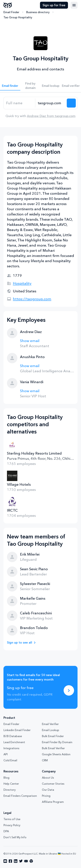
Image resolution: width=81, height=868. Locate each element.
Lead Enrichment (14, 742)
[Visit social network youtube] (26, 861)
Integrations (11, 748)
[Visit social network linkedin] (16, 861)
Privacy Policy (12, 825)
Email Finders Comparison (20, 796)
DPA (6, 831)
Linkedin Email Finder (17, 730)
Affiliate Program (53, 802)
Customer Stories (53, 784)
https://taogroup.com (32, 299)
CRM (45, 760)
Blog (6, 778)
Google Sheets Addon (56, 754)
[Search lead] (71, 103)
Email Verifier (50, 724)
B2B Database (13, 736)
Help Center (11, 784)
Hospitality (22, 283)
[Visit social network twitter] (21, 861)
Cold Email (10, 760)
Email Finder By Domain (57, 742)
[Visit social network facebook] (10, 861)
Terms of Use (12, 819)
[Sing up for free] (69, 690)
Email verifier (71, 86)
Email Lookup (50, 730)
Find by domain (30, 86)
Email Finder (11, 12)
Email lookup (51, 86)
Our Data (48, 790)
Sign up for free (54, 5)
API (6, 754)
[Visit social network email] (5, 861)
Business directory (38, 12)
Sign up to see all (20, 643)
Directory (10, 790)
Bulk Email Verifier (53, 748)
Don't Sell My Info (15, 837)
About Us (48, 778)
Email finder (10, 86)
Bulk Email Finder (53, 736)
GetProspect (8, 5)
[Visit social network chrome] (31, 861)
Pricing (46, 796)
